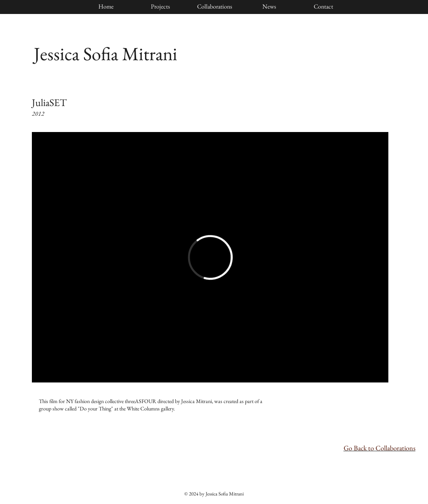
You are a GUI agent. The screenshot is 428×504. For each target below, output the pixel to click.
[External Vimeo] (210, 257)
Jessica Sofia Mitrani (106, 54)
